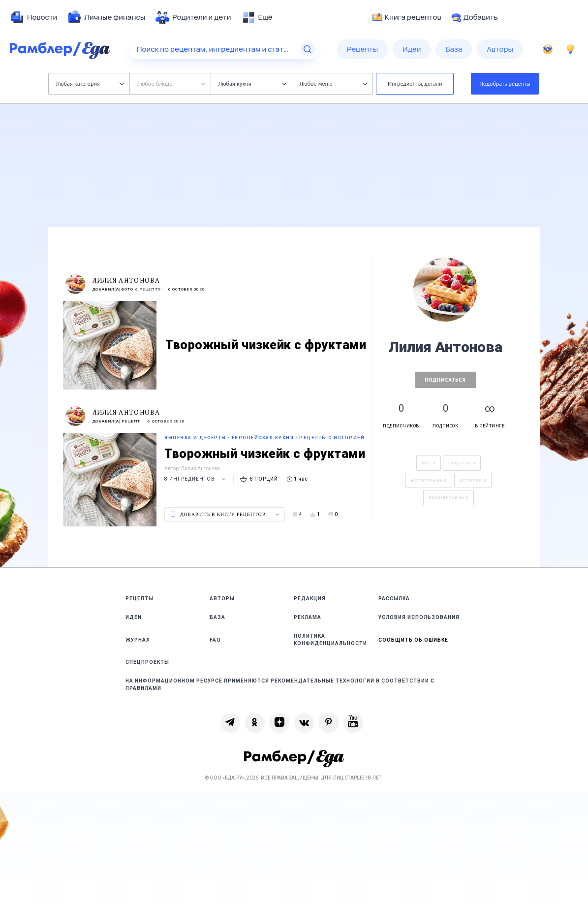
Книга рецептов (407, 17)
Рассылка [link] (394, 599)
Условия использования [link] (419, 617)
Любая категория (90, 83)
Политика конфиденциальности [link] (330, 640)
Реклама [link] (308, 617)
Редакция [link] (310, 599)
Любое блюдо (171, 83)
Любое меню (334, 83)
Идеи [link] (134, 617)
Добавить (475, 17)
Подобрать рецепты (505, 83)
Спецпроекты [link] (147, 662)
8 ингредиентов (196, 479)
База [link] (217, 617)
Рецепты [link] (139, 599)
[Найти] (308, 49)
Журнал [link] (138, 640)
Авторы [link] (222, 599)
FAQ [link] (215, 640)
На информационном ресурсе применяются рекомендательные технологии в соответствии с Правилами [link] (280, 684)
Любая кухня (253, 83)
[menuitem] (33, 17)
